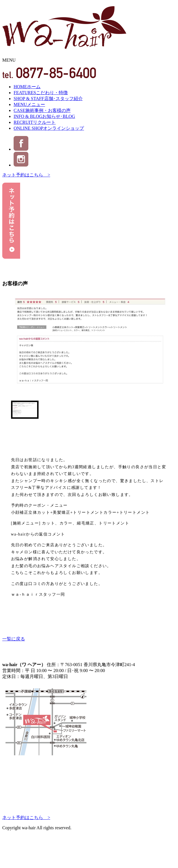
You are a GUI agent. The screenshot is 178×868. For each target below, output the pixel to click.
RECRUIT (35, 122)
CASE (42, 110)
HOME (27, 87)
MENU (29, 104)
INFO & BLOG (44, 116)
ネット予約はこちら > (26, 175)
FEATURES (41, 93)
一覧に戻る (14, 639)
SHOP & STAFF (48, 99)
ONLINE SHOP (49, 128)
